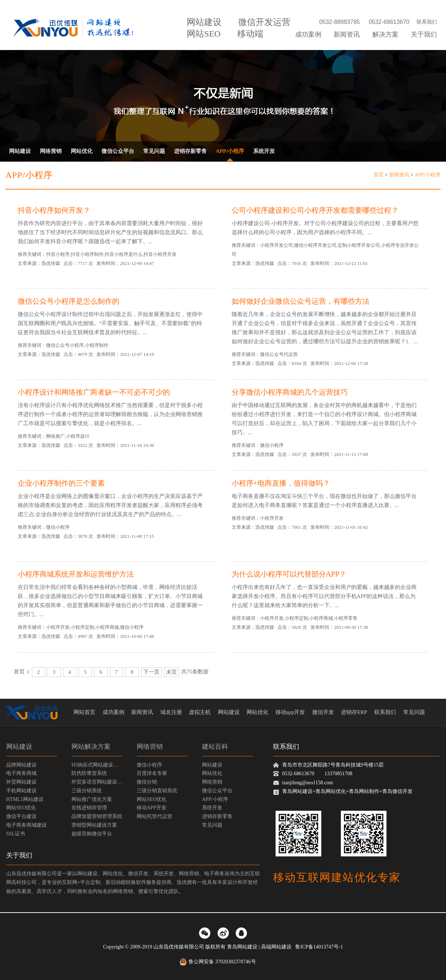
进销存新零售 (190, 151)
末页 (172, 672)
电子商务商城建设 (26, 825)
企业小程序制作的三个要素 (61, 483)
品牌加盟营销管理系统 (97, 816)
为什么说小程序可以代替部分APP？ (289, 574)
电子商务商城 (21, 773)
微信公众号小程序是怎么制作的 (69, 301)
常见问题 (154, 151)
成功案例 (308, 34)
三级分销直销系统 (157, 791)
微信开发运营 (264, 22)
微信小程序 (149, 765)
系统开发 (264, 151)
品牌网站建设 (21, 765)
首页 (379, 175)
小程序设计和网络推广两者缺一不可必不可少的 (94, 392)
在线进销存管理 (89, 808)
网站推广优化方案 (92, 799)
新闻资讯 (347, 34)
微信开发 (323, 712)
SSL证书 (16, 834)
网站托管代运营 (154, 816)
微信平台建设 (21, 816)
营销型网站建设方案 (94, 825)
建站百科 (215, 747)
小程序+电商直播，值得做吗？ (281, 483)
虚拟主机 (200, 712)
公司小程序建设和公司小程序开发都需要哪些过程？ (315, 210)
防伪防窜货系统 (89, 773)
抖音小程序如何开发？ (54, 210)
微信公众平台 (118, 151)
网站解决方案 (91, 747)
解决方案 (385, 34)
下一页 (151, 672)
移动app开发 (290, 712)
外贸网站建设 (21, 782)
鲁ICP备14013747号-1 (319, 947)
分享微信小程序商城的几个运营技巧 (290, 392)
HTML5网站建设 (25, 799)
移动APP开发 (152, 808)
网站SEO (204, 34)
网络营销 (51, 151)
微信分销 (147, 782)
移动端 (250, 34)
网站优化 (82, 151)
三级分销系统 (87, 791)
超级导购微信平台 (92, 834)
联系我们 (427, 22)
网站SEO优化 (21, 808)
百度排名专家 (152, 773)
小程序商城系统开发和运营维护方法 (76, 574)
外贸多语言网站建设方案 (97, 782)
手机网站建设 (21, 791)
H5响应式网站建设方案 (97, 765)
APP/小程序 (230, 151)
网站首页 (84, 712)
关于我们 (424, 34)
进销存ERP (354, 712)
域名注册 (171, 712)
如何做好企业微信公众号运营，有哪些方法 (301, 301)
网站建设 (204, 22)
